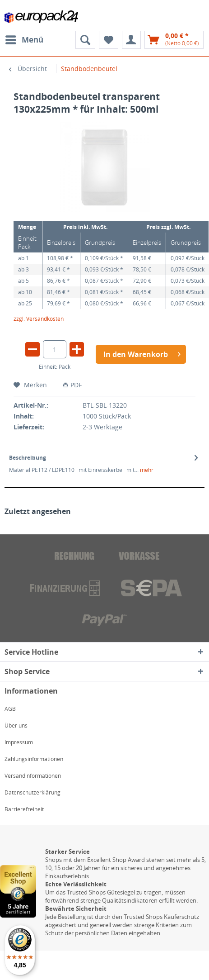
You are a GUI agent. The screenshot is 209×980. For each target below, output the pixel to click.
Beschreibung (28, 458)
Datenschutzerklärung (33, 792)
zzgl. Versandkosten (39, 319)
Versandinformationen (33, 776)
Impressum (19, 742)
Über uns (16, 725)
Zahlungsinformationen (34, 759)
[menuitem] (24, 40)
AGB (10, 709)
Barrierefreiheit (24, 809)
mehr (146, 470)
